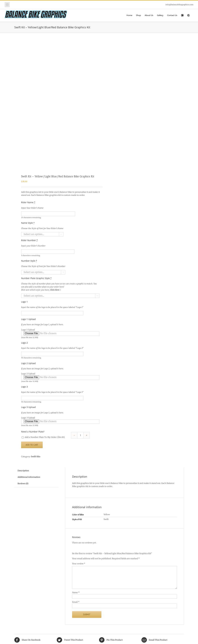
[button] (188, 15)
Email (76, 602)
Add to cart (32, 445)
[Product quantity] (80, 435)
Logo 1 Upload (60, 333)
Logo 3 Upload (60, 421)
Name (76, 592)
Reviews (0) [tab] (23, 484)
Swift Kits (36, 457)
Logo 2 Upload (60, 377)
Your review (79, 564)
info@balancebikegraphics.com (179, 5)
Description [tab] (23, 471)
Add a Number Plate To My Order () (43, 437)
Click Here (55, 290)
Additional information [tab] (29, 477)
